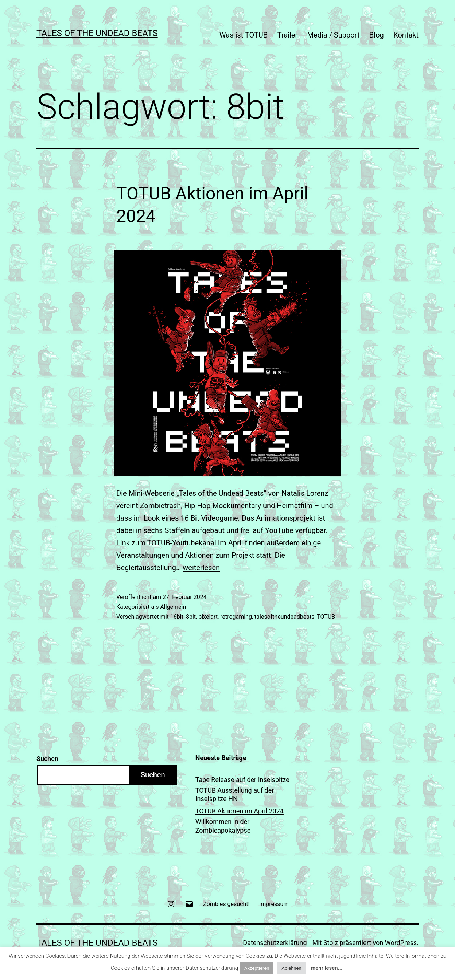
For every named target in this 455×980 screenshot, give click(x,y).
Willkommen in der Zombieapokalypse (223, 826)
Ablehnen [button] (291, 968)
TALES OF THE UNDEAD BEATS (97, 33)
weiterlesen (201, 568)
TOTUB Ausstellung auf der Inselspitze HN (235, 794)
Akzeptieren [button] (257, 968)
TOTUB (326, 617)
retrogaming (236, 617)
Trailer (288, 35)
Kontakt (406, 35)
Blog (377, 35)
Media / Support (334, 35)
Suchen (47, 759)
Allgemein (173, 607)
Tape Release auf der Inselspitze (242, 780)
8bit (191, 617)
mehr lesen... (326, 968)
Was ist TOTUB (244, 35)
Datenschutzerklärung (275, 943)
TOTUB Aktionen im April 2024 (240, 811)
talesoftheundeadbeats (284, 617)
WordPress (401, 943)
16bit (177, 617)
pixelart (208, 617)
